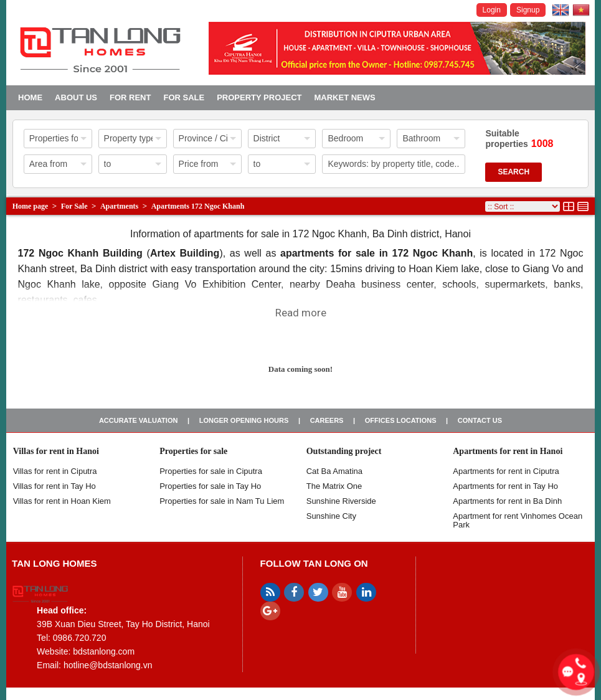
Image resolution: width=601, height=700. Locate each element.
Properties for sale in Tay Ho (210, 486)
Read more (301, 313)
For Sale (184, 97)
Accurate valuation (139, 420)
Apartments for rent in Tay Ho (505, 486)
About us (76, 97)
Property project (259, 97)
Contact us (480, 420)
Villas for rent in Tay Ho (54, 486)
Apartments (119, 206)
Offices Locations (401, 420)
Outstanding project (344, 451)
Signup (528, 10)
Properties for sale (193, 451)
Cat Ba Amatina (334, 471)
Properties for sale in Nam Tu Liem (222, 501)
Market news (344, 97)
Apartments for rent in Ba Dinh (507, 501)
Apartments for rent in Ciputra (506, 471)
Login (492, 10)
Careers (327, 420)
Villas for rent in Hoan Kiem (62, 501)
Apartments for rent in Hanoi (508, 451)
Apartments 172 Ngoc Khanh (198, 206)
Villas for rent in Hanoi (56, 451)
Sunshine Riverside (341, 501)
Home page (31, 206)
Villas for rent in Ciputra (55, 471)
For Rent (130, 97)
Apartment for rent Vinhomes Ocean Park (518, 520)
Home (30, 97)
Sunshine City (331, 516)
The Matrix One (334, 486)
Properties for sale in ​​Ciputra (211, 471)
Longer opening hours (244, 420)
